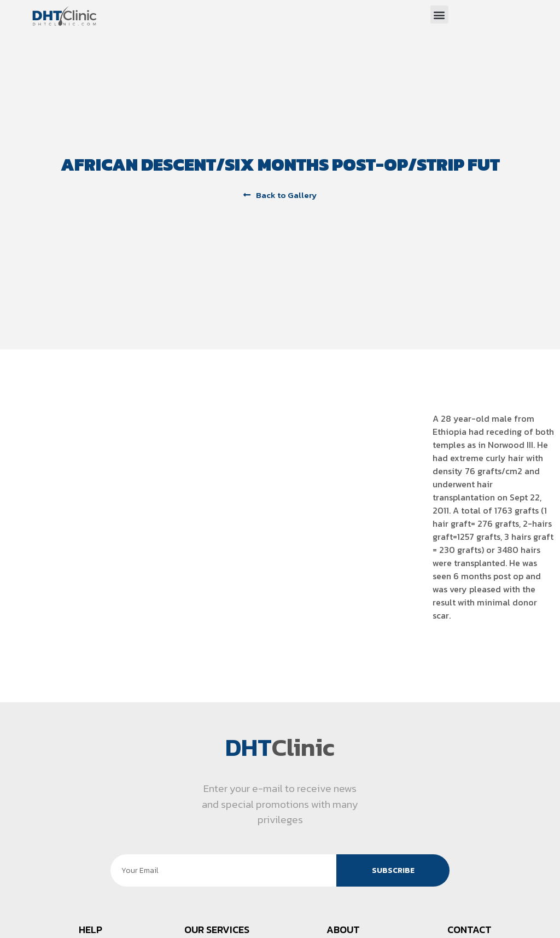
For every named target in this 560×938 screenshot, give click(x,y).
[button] (439, 14)
